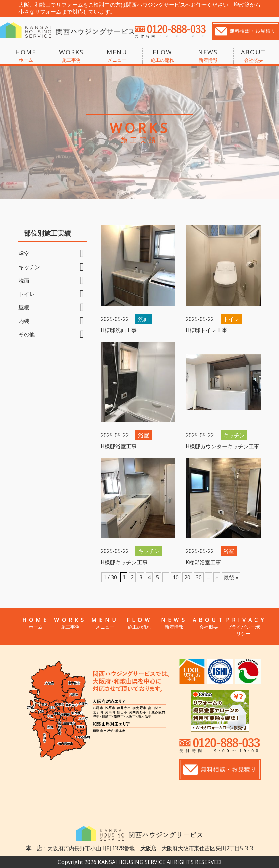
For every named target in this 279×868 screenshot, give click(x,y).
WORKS (71, 56)
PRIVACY (243, 627)
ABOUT (253, 56)
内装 (24, 321)
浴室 (24, 254)
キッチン (29, 267)
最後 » (231, 577)
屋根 (24, 307)
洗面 (24, 281)
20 (187, 577)
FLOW (162, 56)
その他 (27, 334)
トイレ (27, 294)
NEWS (208, 56)
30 (199, 577)
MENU (117, 56)
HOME (26, 56)
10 (176, 577)
